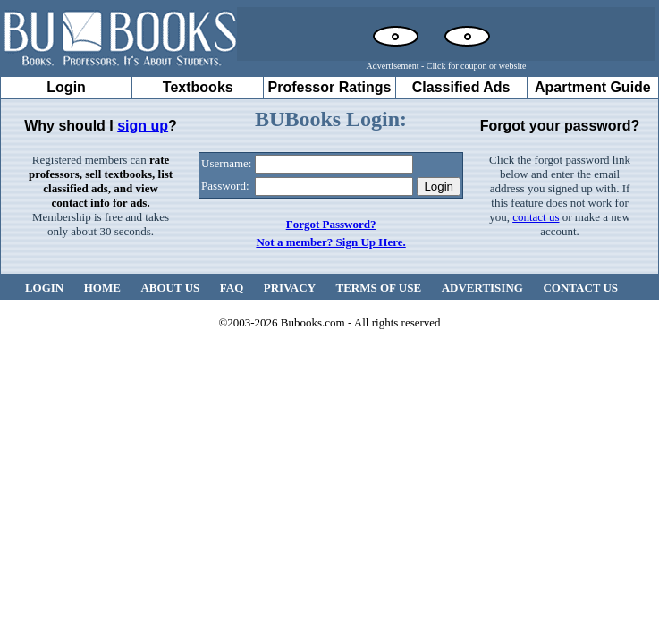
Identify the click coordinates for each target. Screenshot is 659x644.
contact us (536, 217)
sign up (143, 126)
